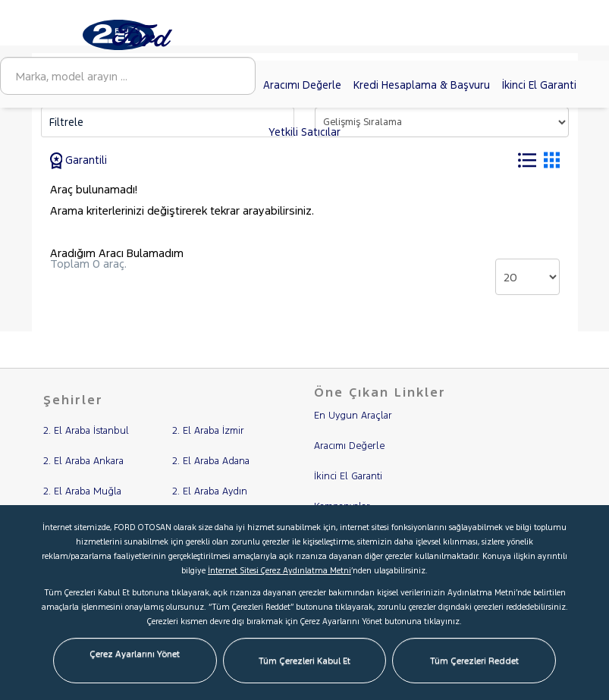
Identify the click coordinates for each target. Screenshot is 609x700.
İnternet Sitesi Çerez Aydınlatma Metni (279, 571)
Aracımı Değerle (302, 85)
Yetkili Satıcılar (304, 132)
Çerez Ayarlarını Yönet (135, 654)
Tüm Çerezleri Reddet (474, 661)
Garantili (79, 160)
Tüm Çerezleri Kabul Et (304, 661)
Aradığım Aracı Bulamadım (117, 253)
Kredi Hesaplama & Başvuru (422, 85)
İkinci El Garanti (539, 85)
